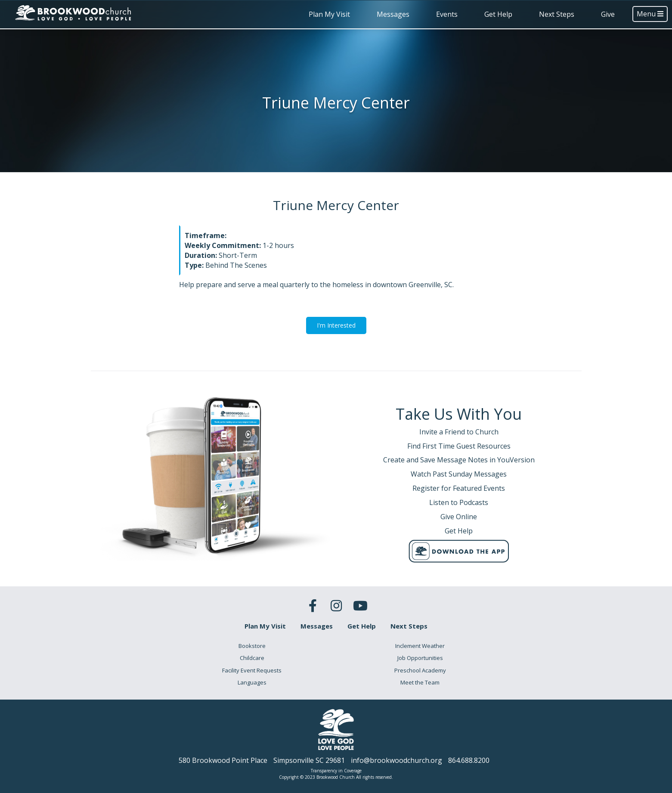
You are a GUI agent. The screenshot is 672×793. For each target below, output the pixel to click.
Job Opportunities (420, 658)
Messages (393, 14)
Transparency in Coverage (336, 771)
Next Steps (557, 14)
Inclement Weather (420, 646)
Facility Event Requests (252, 670)
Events (447, 14)
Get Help (498, 14)
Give (608, 14)
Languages (252, 682)
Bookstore (252, 646)
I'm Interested (336, 325)
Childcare (252, 658)
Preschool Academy (420, 670)
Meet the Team (420, 682)
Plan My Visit (329, 14)
